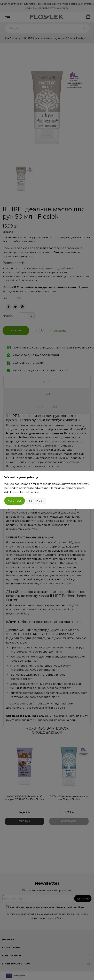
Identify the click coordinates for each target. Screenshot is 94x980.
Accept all (15, 501)
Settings (36, 501)
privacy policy (76, 488)
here (37, 492)
